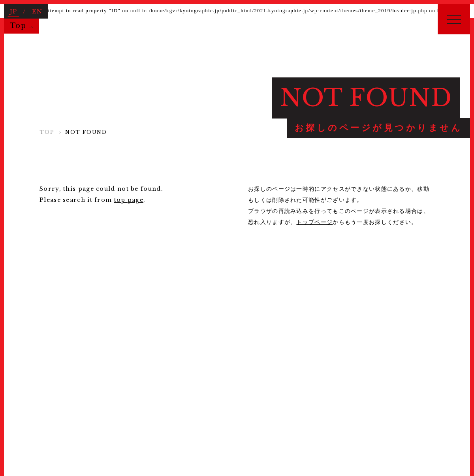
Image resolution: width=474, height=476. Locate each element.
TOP (47, 132)
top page (129, 200)
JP (14, 11)
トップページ (314, 222)
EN (37, 11)
